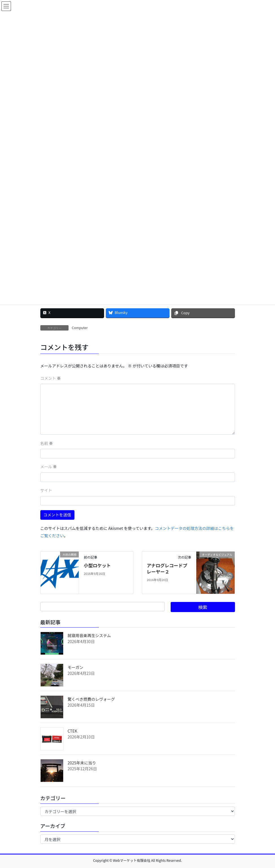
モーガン (76, 667)
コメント (51, 378)
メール (49, 467)
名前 (47, 443)
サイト (46, 490)
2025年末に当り (82, 763)
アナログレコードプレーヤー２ (167, 568)
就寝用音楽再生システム (89, 635)
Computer (80, 328)
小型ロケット (97, 565)
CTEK (72, 731)
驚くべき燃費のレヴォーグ (91, 699)
